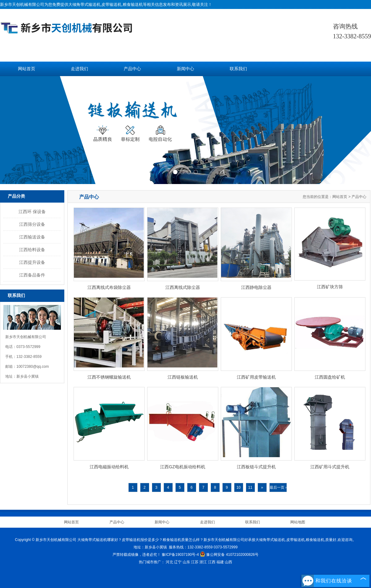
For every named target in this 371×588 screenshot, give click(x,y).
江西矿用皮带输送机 (256, 377)
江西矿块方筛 (330, 287)
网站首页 (27, 69)
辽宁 (178, 562)
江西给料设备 (32, 250)
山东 (186, 562)
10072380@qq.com (33, 367)
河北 (169, 562)
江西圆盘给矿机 (330, 377)
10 (239, 487)
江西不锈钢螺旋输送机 (109, 377)
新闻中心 (185, 69)
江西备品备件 (32, 275)
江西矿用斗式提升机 (330, 467)
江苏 (195, 562)
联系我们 (238, 69)
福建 (220, 562)
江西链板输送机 (183, 377)
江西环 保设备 (32, 212)
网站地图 (298, 522)
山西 (228, 562)
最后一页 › (278, 487)
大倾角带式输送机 (84, 4)
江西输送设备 (32, 237)
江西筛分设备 (32, 224)
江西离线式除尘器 (183, 287)
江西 (212, 562)
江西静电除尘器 (256, 287)
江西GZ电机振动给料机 (183, 467)
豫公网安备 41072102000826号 (229, 555)
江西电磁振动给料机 (109, 467)
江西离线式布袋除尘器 (109, 287)
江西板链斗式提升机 (256, 467)
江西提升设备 (32, 262)
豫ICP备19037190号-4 (180, 555)
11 (250, 487)
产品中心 (132, 69)
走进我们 (79, 69)
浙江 (203, 562)
